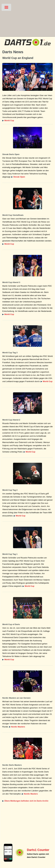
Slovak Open (19, 177)
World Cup (9, 120)
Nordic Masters (18, 727)
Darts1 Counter (38, 850)
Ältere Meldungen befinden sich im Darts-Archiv (26, 801)
